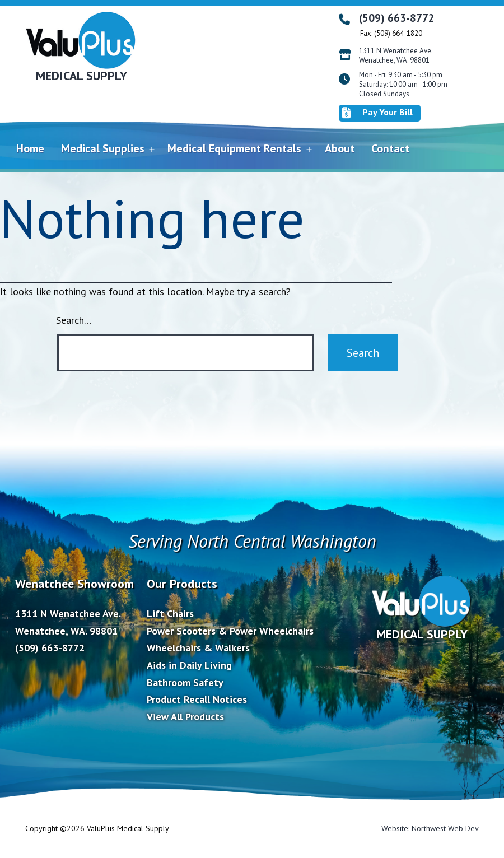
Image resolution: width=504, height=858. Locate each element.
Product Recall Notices (197, 699)
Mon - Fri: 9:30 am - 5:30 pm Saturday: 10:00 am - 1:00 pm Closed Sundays (403, 85)
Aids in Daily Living (189, 665)
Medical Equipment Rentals (234, 148)
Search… (74, 320)
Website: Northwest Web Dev (430, 828)
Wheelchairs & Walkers (198, 648)
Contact (390, 148)
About (340, 148)
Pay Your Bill (377, 113)
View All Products (185, 717)
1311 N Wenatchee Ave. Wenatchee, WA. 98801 (396, 56)
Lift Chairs (170, 614)
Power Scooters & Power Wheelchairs (230, 631)
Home (30, 148)
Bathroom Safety (185, 682)
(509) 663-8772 (397, 18)
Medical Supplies (103, 148)
